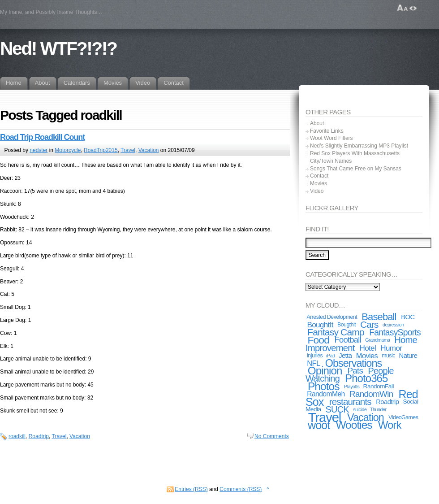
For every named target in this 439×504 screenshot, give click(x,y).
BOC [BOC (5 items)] (408, 317)
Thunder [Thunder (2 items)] (378, 409)
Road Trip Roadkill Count (42, 137)
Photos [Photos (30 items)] (324, 386)
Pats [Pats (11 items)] (355, 371)
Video (317, 191)
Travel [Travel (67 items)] (325, 417)
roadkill (17, 436)
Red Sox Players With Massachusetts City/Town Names (355, 157)
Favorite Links (327, 131)
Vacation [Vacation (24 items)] (366, 417)
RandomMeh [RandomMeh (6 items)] (326, 394)
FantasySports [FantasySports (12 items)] (395, 332)
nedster (39, 150)
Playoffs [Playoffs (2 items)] (352, 387)
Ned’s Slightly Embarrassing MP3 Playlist (359, 146)
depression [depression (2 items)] (393, 325)
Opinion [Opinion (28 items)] (325, 371)
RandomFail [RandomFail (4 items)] (379, 386)
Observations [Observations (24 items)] (354, 363)
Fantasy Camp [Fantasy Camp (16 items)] (336, 332)
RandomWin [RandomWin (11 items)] (371, 394)
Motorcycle (68, 150)
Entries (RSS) (191, 489)
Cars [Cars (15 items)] (369, 324)
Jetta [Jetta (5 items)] (345, 356)
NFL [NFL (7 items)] (313, 363)
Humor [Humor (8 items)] (391, 348)
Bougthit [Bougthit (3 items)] (346, 325)
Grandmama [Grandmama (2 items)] (377, 340)
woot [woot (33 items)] (319, 425)
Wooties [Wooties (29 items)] (354, 425)
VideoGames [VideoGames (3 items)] (403, 417)
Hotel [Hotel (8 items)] (368, 348)
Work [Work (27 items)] (390, 425)
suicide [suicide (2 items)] (360, 409)
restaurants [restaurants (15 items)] (350, 402)
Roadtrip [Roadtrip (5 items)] (387, 402)
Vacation (149, 150)
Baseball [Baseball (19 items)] (379, 317)
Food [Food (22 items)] (318, 340)
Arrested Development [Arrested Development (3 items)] (332, 317)
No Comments (272, 436)
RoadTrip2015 (101, 150)
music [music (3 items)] (388, 356)
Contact (319, 176)
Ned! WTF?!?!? (58, 48)
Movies (318, 183)
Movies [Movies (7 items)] (367, 356)
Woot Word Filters (331, 138)
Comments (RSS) (241, 489)
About (317, 123)
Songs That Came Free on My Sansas (356, 169)
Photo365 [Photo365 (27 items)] (366, 378)
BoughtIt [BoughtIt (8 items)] (320, 325)
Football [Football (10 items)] (348, 340)
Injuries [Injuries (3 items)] (314, 356)
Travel (128, 150)
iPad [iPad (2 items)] (331, 356)
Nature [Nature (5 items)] (408, 356)
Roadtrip (39, 436)
